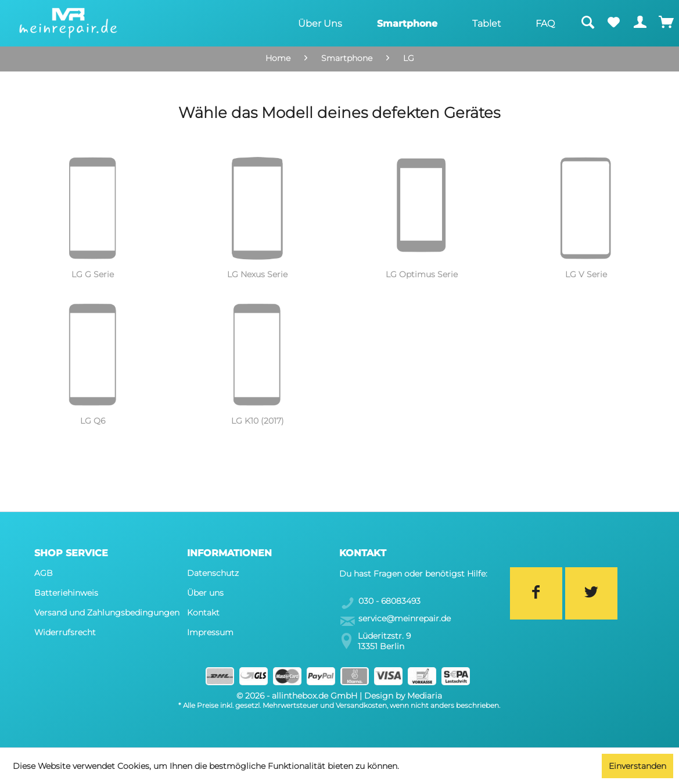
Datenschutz (213, 573)
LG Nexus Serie (257, 274)
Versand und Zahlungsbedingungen (107, 613)
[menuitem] (320, 23)
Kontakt (203, 613)
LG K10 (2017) (258, 421)
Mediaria (425, 696)
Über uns (205, 593)
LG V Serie (586, 274)
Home (278, 58)
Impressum (210, 632)
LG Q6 (93, 421)
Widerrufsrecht (65, 632)
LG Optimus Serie (422, 274)
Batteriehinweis (66, 593)
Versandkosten (361, 705)
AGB (44, 573)
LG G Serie (93, 274)
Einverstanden (637, 766)
